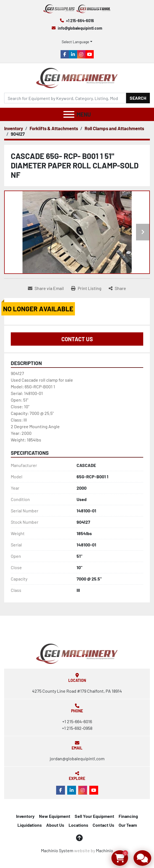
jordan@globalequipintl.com (77, 758)
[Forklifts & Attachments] (54, 128)
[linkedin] (73, 54)
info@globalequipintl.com (80, 28)
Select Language (75, 42)
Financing (128, 816)
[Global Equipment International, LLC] (77, 653)
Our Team (128, 825)
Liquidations (30, 825)
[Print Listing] (86, 288)
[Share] (117, 288)
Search (138, 98)
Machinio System (57, 850)
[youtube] (90, 54)
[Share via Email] (46, 288)
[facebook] (65, 54)
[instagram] (81, 54)
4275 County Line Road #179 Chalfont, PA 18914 (77, 691)
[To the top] (79, 838)
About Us (55, 825)
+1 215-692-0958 (77, 728)
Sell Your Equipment (94, 816)
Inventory (25, 816)
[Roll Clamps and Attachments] (114, 128)
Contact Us (77, 339)
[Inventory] (14, 128)
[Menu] (69, 114)
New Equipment (55, 816)
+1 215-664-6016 (80, 21)
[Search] (65, 98)
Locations (78, 825)
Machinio (105, 850)
